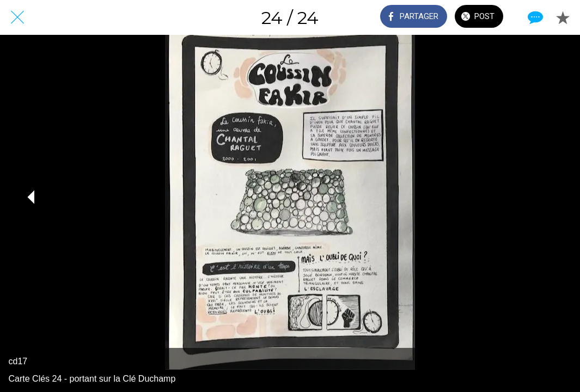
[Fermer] (17, 17)
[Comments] (534, 17)
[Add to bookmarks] (563, 17)
